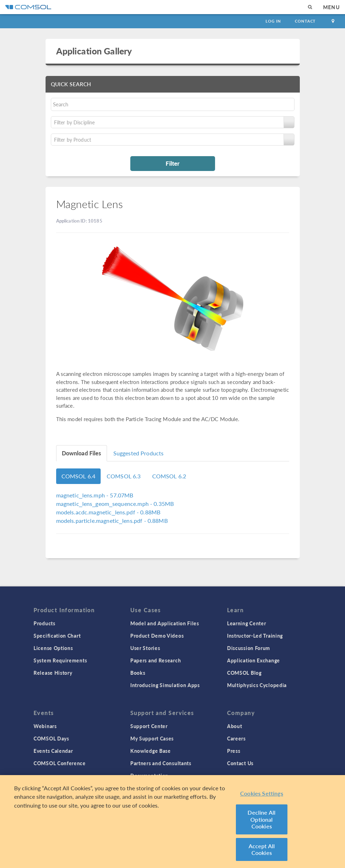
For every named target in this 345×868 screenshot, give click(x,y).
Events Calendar (53, 751)
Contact (305, 21)
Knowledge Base (151, 751)
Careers (236, 738)
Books (138, 673)
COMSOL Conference (60, 763)
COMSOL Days (51, 738)
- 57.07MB (95, 495)
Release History (53, 673)
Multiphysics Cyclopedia (257, 685)
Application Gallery (94, 51)
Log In (273, 21)
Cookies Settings (262, 793)
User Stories (145, 648)
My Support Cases (152, 738)
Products (44, 623)
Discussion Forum (249, 648)
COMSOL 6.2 (169, 476)
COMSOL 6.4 (79, 476)
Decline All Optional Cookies (261, 819)
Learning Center (247, 623)
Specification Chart (57, 636)
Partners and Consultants (161, 763)
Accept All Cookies (262, 849)
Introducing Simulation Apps (165, 685)
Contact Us (240, 763)
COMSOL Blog (244, 673)
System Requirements (60, 660)
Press (234, 751)
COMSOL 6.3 (124, 476)
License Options (53, 648)
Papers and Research (156, 660)
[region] (172, 822)
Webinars (45, 726)
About (235, 726)
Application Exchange (254, 660)
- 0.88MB (108, 512)
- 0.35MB (115, 504)
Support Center (149, 726)
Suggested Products (139, 453)
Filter (172, 163)
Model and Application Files (165, 623)
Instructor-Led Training (255, 636)
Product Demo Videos (157, 636)
